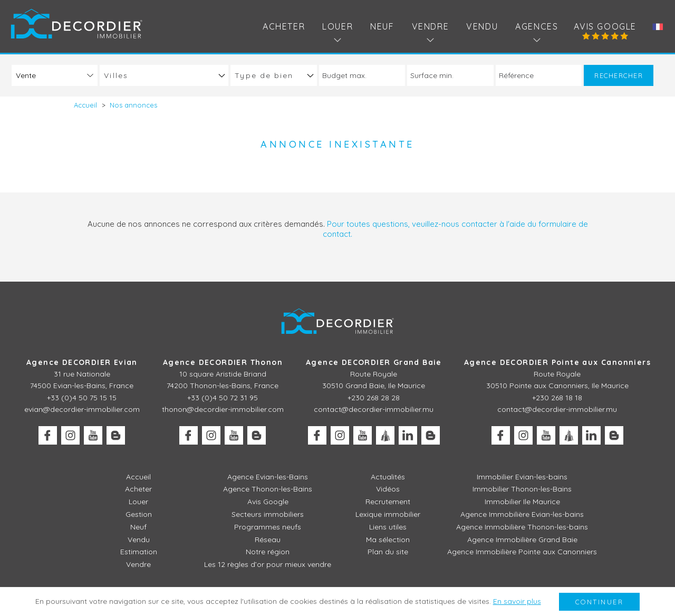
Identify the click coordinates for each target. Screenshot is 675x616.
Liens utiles (388, 527)
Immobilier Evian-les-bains (522, 477)
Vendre (138, 564)
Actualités (388, 477)
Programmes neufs (268, 527)
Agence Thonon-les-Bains (268, 489)
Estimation (139, 552)
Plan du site (388, 552)
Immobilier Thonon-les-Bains (522, 489)
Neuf (382, 26)
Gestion (139, 514)
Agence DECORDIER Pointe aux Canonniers (557, 362)
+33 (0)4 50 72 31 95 (223, 398)
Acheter (284, 26)
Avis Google (605, 26)
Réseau (268, 540)
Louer (138, 502)
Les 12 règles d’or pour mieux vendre (268, 564)
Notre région (268, 552)
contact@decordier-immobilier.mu (374, 409)
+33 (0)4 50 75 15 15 (82, 398)
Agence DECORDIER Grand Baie (374, 362)
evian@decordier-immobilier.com (82, 409)
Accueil (138, 477)
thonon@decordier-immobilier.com (223, 409)
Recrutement (388, 502)
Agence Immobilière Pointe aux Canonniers (522, 552)
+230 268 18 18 (557, 398)
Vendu (482, 26)
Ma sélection (388, 540)
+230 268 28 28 (374, 398)
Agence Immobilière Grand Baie (522, 540)
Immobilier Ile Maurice (522, 502)
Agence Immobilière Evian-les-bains (522, 514)
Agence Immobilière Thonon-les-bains (522, 527)
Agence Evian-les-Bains (268, 477)
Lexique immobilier (388, 514)
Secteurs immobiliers (268, 514)
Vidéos (388, 489)
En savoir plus (517, 601)
